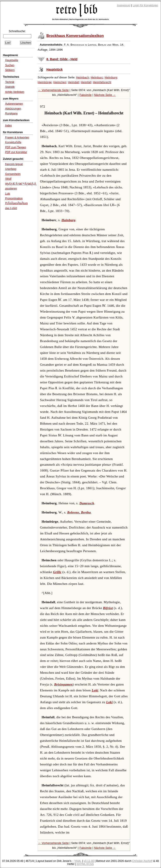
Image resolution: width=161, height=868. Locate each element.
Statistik (10, 87)
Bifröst (108, 608)
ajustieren (11, 189)
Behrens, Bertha (79, 512)
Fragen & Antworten (17, 138)
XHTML (81, 864)
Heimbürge (45, 82)
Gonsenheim (13, 174)
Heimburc (97, 77)
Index (8, 126)
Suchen (10, 65)
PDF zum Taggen (15, 147)
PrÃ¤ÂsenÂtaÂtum (16, 203)
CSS (91, 864)
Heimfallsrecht (102, 82)
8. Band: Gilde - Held (62, 59)
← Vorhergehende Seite (53, 90)
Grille (57, 572)
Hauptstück (55, 70)
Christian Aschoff (142, 861)
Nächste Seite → (105, 95)
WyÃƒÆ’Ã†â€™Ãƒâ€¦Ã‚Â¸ (21, 184)
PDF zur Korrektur (16, 152)
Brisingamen (63, 684)
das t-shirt (11, 208)
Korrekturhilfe (13, 142)
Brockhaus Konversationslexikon (75, 36)
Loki (95, 690)
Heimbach (83, 77)
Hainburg (68, 220)
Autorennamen (14, 104)
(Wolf (8, 179)
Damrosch (87, 503)
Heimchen (60, 82)
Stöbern (10, 70)
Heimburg (111, 77)
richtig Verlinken (15, 92)
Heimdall (74, 82)
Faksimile (86, 95)
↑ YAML (77, 861)
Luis (8, 194)
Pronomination (14, 198)
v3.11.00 (89, 861)
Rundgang (11, 114)
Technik (10, 82)
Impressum (124, 5)
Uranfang (11, 169)
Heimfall (86, 82)
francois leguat (14, 164)
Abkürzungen (13, 109)
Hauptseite (12, 60)
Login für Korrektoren (145, 5)
